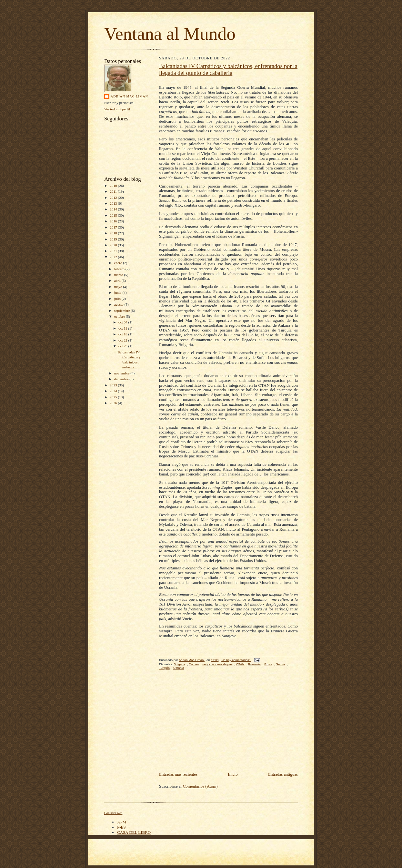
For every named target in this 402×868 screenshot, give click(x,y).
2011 (114, 191)
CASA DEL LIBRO (134, 832)
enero (119, 263)
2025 (114, 397)
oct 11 (123, 328)
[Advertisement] (228, 722)
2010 (114, 186)
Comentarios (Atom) (200, 786)
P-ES (121, 827)
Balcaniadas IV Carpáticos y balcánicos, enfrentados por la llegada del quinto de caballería (228, 70)
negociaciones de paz (217, 664)
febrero (120, 269)
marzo (119, 275)
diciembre (122, 379)
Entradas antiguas (283, 774)
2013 (114, 203)
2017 (114, 227)
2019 (114, 239)
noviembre (122, 373)
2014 (114, 209)
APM (122, 822)
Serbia (280, 664)
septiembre (123, 311)
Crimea (194, 664)
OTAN (240, 664)
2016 (114, 221)
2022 (114, 257)
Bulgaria (179, 664)
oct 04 (123, 322)
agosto (119, 304)
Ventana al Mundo (170, 34)
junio (118, 292)
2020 (114, 245)
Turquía (164, 668)
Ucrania (179, 668)
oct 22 (123, 340)
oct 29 (123, 346)
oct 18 (123, 334)
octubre (120, 316)
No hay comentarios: (236, 660)
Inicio (233, 774)
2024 (114, 391)
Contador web (113, 813)
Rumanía (254, 664)
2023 (114, 385)
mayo (119, 287)
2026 (114, 403)
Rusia (268, 664)
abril (118, 281)
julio (118, 299)
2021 (114, 251)
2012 (114, 198)
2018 (114, 233)
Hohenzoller (284, 231)
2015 (114, 215)
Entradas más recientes (178, 774)
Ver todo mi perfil (117, 109)
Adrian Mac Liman (129, 96)
